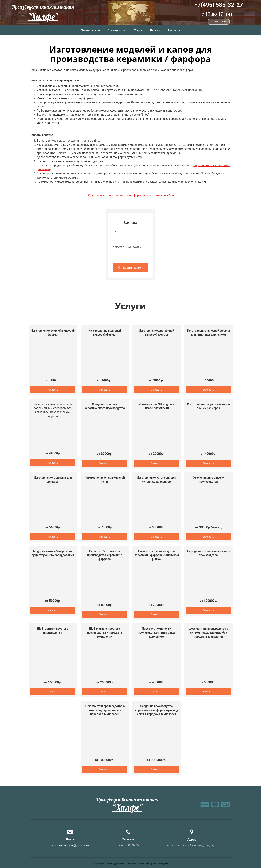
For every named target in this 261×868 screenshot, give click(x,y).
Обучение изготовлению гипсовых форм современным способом (130, 195)
